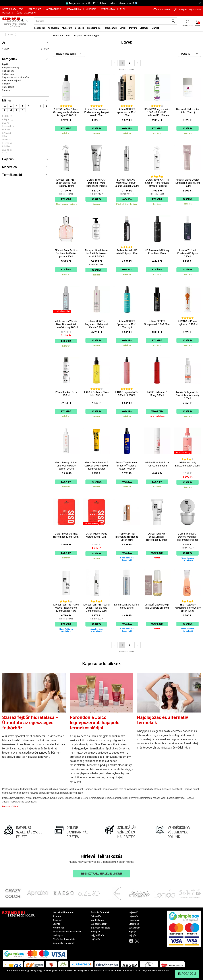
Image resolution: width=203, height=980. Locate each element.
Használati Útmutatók (63, 912)
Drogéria (80, 28)
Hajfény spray (9, 74)
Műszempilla (94, 28)
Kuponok (91, 9)
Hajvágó (133, 932)
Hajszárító (134, 916)
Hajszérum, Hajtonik (12, 80)
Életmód (144, 28)
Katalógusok (53, 9)
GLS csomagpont (99, 924)
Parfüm (133, 28)
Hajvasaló (133, 912)
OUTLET (6, 13)
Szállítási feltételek (100, 912)
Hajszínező (134, 920)
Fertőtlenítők (110, 28)
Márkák (156, 28)
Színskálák (96, 916)
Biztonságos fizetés (100, 928)
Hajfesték (95, 939)
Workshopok (108, 9)
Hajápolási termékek (82, 36)
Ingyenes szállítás (13, 9)
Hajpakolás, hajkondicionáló (15, 77)
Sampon (6, 90)
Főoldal (56, 36)
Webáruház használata (64, 939)
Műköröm (67, 28)
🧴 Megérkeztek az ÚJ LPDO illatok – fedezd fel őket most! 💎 (101, 3)
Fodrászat (39, 28)
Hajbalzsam (8, 71)
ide (167, 970)
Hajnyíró (133, 935)
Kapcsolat (35, 9)
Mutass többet (10, 807)
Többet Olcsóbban (26, 13)
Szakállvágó (135, 928)
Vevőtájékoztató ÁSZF (64, 943)
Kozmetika (53, 28)
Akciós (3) (12, 34)
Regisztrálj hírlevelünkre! (102, 874)
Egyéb (5, 64)
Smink (123, 28)
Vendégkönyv (97, 920)
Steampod (134, 924)
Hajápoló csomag (11, 68)
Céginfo (56, 924)
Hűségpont (96, 932)
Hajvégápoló (8, 87)
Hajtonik (6, 84)
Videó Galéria (73, 9)
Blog (123, 9)
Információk (58, 928)
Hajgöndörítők (97, 935)
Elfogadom (187, 974)
